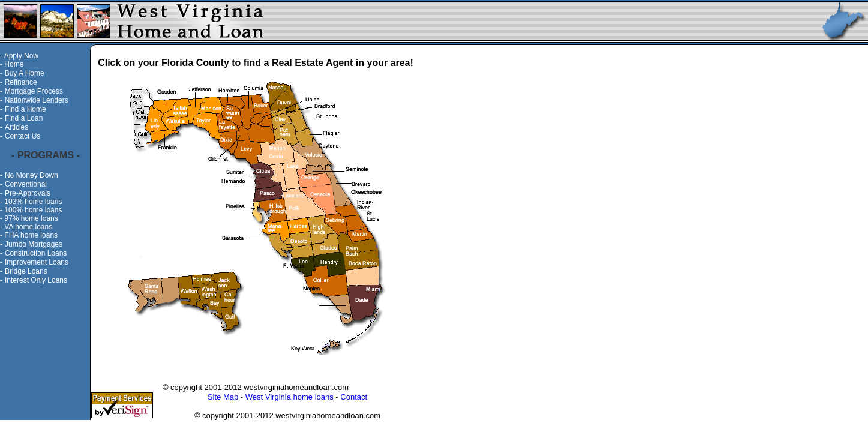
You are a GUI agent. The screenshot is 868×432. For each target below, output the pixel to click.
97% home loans (31, 218)
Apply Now (21, 56)
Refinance (21, 82)
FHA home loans (31, 235)
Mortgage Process (34, 91)
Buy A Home (25, 73)
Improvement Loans (37, 262)
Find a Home (25, 109)
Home (14, 64)
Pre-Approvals (28, 193)
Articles (16, 127)
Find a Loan (24, 118)
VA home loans (28, 227)
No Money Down (31, 175)
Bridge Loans (26, 271)
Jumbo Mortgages (34, 244)
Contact (354, 397)
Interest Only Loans (36, 280)
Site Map (223, 397)
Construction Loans (36, 253)
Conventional (26, 184)
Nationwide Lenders (37, 100)
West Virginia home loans (289, 397)
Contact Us (22, 136)
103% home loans (33, 202)
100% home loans (33, 210)
